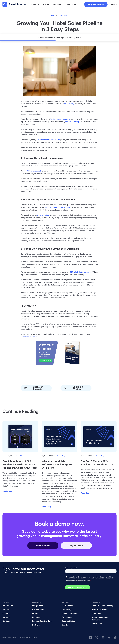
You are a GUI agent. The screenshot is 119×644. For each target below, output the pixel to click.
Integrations (38, 606)
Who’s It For (8, 606)
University (67, 610)
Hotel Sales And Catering (103, 606)
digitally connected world (49, 140)
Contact (6, 621)
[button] (35, 4)
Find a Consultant (70, 613)
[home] (14, 4)
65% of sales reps (73, 122)
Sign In (65, 625)
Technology (61, 456)
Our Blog (6, 613)
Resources (37, 617)
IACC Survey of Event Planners (58, 207)
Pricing (46, 4)
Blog (52, 15)
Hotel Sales (64, 15)
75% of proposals (34, 171)
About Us (6, 610)
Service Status (68, 621)
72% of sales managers (60, 119)
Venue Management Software (100, 618)
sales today (69, 104)
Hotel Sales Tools (99, 610)
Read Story (7, 491)
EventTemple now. (29, 337)
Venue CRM (97, 624)
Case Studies (38, 610)
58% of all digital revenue (81, 272)
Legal (35, 637)
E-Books (36, 613)
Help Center (67, 606)
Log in (114, 4)
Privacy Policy (25, 637)
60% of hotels (43, 215)
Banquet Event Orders (42, 621)
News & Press (20, 456)
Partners (36, 625)
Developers (67, 617)
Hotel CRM (96, 613)
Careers (6, 617)
